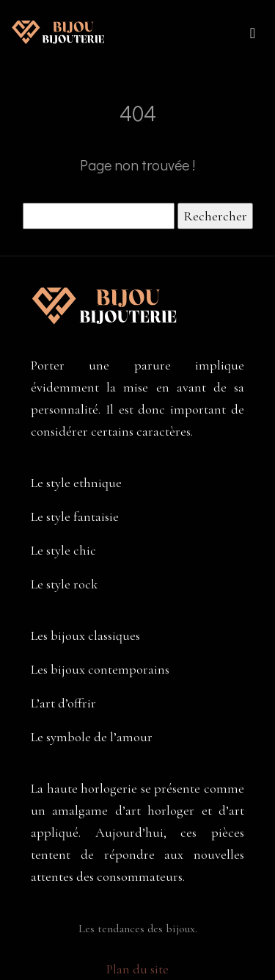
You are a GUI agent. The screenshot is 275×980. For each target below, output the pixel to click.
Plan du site (137, 969)
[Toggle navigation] (253, 32)
